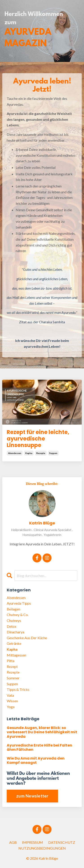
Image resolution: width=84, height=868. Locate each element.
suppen (53, 453)
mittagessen (16, 655)
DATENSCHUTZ (62, 842)
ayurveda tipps (19, 603)
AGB (13, 842)
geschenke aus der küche (27, 638)
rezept (12, 666)
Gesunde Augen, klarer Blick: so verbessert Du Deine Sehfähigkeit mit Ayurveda (42, 732)
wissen (12, 701)
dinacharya (15, 632)
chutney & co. (18, 615)
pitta (11, 661)
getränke (14, 643)
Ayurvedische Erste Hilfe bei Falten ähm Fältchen (39, 747)
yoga (11, 707)
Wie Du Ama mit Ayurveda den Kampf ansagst (36, 760)
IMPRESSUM (32, 842)
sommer (13, 678)
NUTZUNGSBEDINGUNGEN (42, 848)
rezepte (41, 453)
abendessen (15, 453)
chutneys (14, 620)
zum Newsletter (32, 796)
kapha (29, 453)
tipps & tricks (18, 689)
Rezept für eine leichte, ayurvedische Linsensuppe (38, 439)
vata (10, 695)
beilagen (13, 609)
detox (12, 626)
